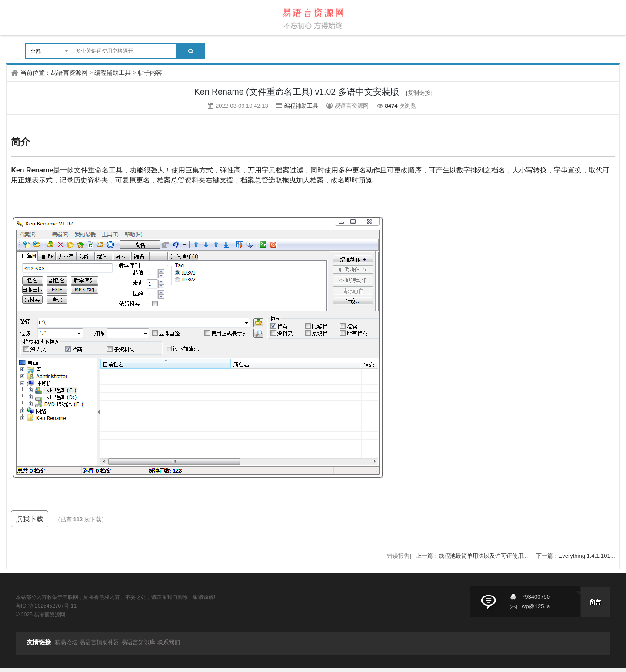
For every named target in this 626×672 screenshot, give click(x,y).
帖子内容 (150, 73)
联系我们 (169, 642)
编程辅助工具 (113, 73)
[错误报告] (398, 556)
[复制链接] (419, 93)
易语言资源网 (69, 73)
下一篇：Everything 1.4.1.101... (576, 556)
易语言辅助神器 (99, 642)
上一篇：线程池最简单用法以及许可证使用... (473, 556)
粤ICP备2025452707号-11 (46, 606)
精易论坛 (66, 642)
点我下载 (30, 519)
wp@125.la (536, 606)
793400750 (536, 597)
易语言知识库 (138, 642)
